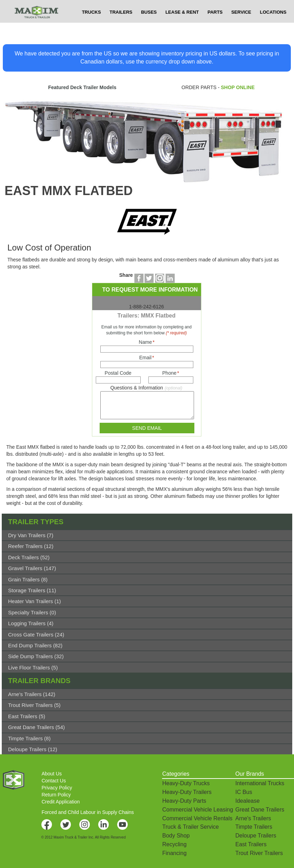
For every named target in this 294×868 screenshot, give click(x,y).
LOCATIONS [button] (273, 26)
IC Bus (244, 792)
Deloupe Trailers (256, 836)
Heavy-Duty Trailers (187, 792)
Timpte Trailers (254, 827)
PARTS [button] (215, 26)
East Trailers (251, 844)
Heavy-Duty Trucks (186, 783)
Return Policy (56, 795)
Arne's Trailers (253, 818)
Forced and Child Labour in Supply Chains (88, 812)
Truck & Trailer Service (190, 827)
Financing (174, 853)
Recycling (174, 844)
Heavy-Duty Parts (184, 801)
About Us (52, 774)
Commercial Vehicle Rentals (197, 818)
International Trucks (260, 783)
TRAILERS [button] (121, 26)
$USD (206, 7)
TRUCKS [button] (91, 26)
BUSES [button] (149, 26)
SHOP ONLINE (238, 87)
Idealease (248, 801)
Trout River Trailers (259, 853)
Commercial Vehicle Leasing (198, 810)
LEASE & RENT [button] (182, 26)
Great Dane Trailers (260, 810)
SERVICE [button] (241, 26)
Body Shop (176, 836)
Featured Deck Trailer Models (82, 87)
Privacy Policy (57, 788)
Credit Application (61, 802)
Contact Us (54, 781)
